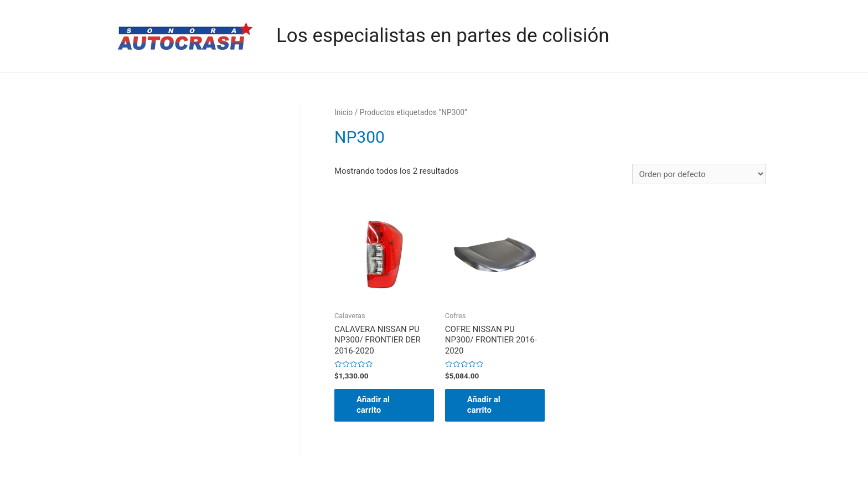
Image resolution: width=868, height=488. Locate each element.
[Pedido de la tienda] (699, 174)
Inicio (343, 112)
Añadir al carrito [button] (373, 405)
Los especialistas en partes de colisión (443, 36)
